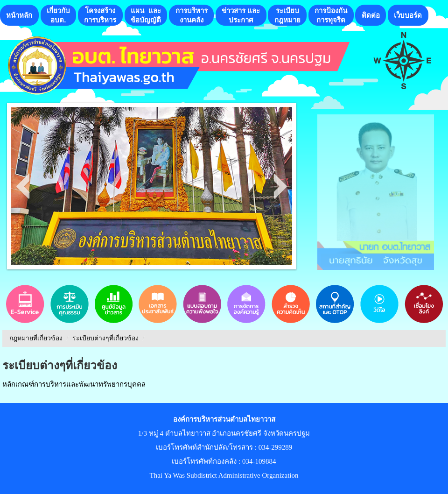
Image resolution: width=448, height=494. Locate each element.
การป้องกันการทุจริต (331, 15)
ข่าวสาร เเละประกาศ (241, 15)
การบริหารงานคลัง (192, 15)
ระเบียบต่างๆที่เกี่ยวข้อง (105, 338)
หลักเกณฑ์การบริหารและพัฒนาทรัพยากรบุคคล (74, 384)
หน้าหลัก (19, 15)
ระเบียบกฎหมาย (287, 15)
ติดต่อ (371, 15)
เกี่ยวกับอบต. (58, 15)
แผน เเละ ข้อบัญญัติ (146, 15)
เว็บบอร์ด (408, 15)
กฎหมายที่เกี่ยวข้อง (36, 338)
